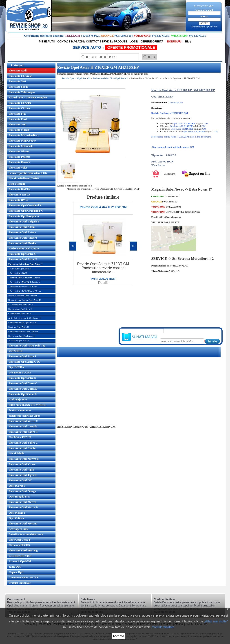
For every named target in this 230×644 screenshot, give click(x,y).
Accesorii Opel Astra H (19, 341)
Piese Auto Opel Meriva (22, 502)
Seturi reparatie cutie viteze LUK (28, 173)
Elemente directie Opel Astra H (22, 323)
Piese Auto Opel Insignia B (24, 222)
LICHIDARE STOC (21, 556)
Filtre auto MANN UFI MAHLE (27, 405)
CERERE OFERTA (152, 42)
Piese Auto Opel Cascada (23, 426)
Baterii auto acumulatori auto (26, 534)
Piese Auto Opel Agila (21, 470)
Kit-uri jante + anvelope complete (28, 98)
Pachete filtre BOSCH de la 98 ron (25, 291)
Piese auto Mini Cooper (22, 141)
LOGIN (134, 42)
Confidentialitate (163, 627)
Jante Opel (15, 567)
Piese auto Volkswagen (22, 92)
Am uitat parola (199, 27)
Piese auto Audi (18, 71)
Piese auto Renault (19, 162)
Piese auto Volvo (18, 168)
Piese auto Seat (17, 81)
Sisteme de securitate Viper (24, 416)
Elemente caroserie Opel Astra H (23, 332)
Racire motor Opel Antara (24, 249)
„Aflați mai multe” (216, 621)
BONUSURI (174, 42)
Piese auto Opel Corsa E (23, 394)
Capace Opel (16, 572)
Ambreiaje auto (18, 400)
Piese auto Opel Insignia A (24, 216)
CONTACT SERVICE (99, 42)
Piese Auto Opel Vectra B (23, 507)
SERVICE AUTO (87, 48)
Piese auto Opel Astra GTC (24, 362)
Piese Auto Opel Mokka (22, 243)
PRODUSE (121, 42)
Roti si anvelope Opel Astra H (22, 336)
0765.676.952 (91, 36)
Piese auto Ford (18, 119)
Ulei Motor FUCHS (20, 437)
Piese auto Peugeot (19, 157)
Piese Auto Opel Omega (22, 491)
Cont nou (213, 27)
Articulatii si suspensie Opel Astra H (25, 318)
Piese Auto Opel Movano (23, 524)
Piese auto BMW (18, 200)
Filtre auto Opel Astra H (21, 269)
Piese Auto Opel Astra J (22, 356)
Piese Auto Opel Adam (22, 227)
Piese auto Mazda (19, 130)
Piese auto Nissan (19, 151)
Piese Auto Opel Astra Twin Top (27, 346)
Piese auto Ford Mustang (23, 551)
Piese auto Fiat (17, 114)
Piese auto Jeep (18, 124)
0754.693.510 (124, 36)
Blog (188, 42)
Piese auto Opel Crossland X (25, 205)
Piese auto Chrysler (20, 103)
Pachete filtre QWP (18, 273)
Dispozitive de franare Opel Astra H (24, 300)
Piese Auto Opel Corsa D (23, 389)
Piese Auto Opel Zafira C (23, 443)
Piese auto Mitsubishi (21, 146)
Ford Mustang (17, 184)
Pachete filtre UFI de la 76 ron (23, 287)
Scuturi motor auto (20, 410)
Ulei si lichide (17, 453)
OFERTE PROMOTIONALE (131, 48)
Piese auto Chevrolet (21, 76)
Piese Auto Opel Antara (22, 232)
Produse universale (20, 583)
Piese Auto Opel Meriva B (24, 459)
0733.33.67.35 (160, 36)
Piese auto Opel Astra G (23, 254)
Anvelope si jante (19, 529)
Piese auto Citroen (19, 108)
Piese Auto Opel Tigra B (23, 475)
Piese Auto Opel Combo (22, 448)
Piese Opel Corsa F (20, 540)
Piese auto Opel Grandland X (26, 211)
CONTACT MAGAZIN (71, 42)
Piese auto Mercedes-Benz (24, 135)
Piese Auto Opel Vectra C (23, 421)
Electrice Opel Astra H (19, 327)
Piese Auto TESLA (20, 195)
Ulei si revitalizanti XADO (24, 178)
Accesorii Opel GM (20, 561)
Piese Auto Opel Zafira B (23, 432)
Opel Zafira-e (17, 518)
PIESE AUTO (47, 42)
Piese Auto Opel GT (20, 480)
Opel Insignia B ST (20, 497)
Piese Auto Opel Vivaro (22, 464)
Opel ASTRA (16, 367)
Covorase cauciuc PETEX (24, 577)
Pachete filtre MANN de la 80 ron (25, 282)
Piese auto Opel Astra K (23, 378)
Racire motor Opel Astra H (20, 309)
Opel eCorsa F (17, 486)
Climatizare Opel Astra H (20, 314)
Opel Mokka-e (17, 513)
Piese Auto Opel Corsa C (23, 383)
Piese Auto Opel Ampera (23, 238)
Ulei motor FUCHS (20, 373)
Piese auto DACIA (19, 189)
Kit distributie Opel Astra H (21, 305)
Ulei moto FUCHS (19, 545)
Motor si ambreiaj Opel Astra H (23, 296)
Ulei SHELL (16, 351)
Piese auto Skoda (19, 87)
